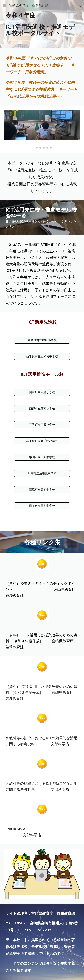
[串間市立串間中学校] (42, 457)
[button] (5, 5)
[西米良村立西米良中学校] (42, 356)
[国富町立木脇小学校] (42, 392)
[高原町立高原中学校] (42, 490)
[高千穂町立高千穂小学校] (42, 441)
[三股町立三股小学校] (42, 425)
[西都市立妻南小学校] (42, 409)
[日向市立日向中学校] (42, 506)
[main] (42, 24)
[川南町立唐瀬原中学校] (42, 473)
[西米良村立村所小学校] (42, 340)
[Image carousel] (42, 129)
